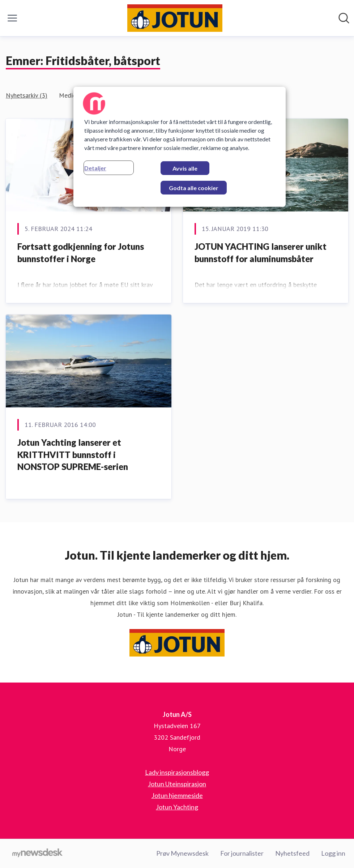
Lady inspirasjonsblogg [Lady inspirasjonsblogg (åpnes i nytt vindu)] (177, 772)
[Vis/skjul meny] (12, 18)
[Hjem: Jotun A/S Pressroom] (175, 18)
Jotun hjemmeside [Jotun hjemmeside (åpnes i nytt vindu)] (177, 795)
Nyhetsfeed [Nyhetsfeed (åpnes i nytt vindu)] (292, 853)
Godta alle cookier (194, 188)
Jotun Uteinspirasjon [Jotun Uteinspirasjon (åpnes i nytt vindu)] (177, 784)
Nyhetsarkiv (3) (27, 95)
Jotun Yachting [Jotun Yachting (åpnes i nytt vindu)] (177, 807)
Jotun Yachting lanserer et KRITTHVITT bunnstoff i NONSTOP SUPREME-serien (73, 454)
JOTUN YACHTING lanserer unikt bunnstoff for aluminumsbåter (261, 253)
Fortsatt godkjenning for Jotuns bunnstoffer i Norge (81, 253)
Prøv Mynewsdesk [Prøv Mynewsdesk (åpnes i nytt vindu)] (182, 853)
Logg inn (333, 853)
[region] (180, 147)
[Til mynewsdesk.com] (37, 854)
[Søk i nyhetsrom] (344, 18)
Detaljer (95, 168)
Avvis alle (185, 168)
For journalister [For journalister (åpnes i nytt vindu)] (242, 853)
